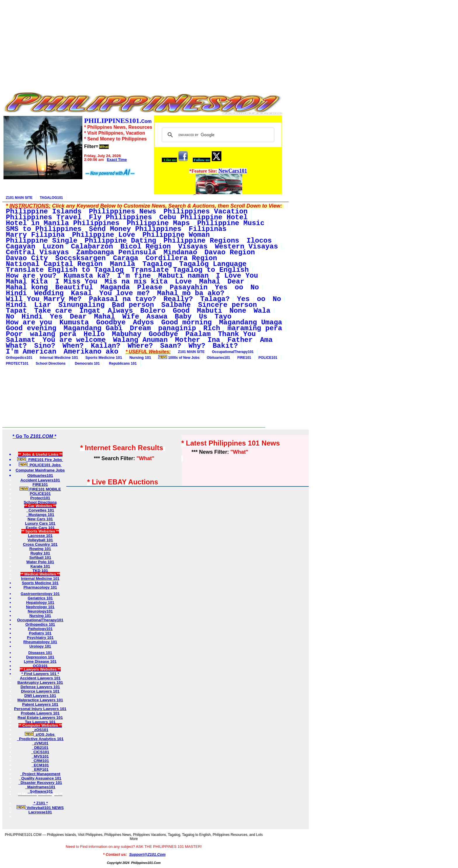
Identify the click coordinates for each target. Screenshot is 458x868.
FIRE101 (244, 358)
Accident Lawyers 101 (40, 678)
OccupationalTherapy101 (233, 352)
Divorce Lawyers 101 (40, 691)
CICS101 (40, 752)
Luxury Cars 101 (40, 523)
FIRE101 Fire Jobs (40, 460)
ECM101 (40, 765)
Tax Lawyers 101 (40, 722)
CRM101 (40, 761)
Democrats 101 (86, 363)
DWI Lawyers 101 (40, 696)
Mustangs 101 (40, 515)
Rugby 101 (40, 553)
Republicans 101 (122, 363)
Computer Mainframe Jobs (40, 470)
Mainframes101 (40, 787)
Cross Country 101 (40, 544)
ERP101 (40, 769)
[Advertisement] (143, 43)
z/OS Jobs (40, 734)
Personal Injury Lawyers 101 (40, 709)
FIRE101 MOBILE (40, 489)
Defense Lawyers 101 (40, 687)
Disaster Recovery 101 (40, 783)
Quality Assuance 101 (40, 778)
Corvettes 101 (40, 510)
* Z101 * (40, 803)
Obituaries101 (218, 358)
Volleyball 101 (40, 540)
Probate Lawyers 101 (40, 713)
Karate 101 (40, 566)
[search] (217, 135)
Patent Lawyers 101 (40, 704)
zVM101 (40, 743)
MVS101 (40, 756)
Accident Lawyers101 (40, 480)
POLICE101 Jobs (40, 465)
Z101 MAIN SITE (19, 198)
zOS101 (40, 730)
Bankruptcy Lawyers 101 (40, 682)
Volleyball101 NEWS (40, 808)
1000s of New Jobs (179, 357)
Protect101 (40, 498)
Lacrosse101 (40, 812)
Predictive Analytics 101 (40, 739)
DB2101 (40, 748)
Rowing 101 (40, 549)
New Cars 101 (40, 519)
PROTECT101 (17, 363)
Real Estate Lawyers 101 (40, 717)
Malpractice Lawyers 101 (40, 700)
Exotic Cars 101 (40, 528)
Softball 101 (40, 557)
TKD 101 (40, 571)
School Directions (51, 363)
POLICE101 (268, 358)
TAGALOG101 (51, 198)
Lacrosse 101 (40, 536)
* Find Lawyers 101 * (40, 674)
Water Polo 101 (40, 562)
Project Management (40, 774)
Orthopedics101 (19, 358)
